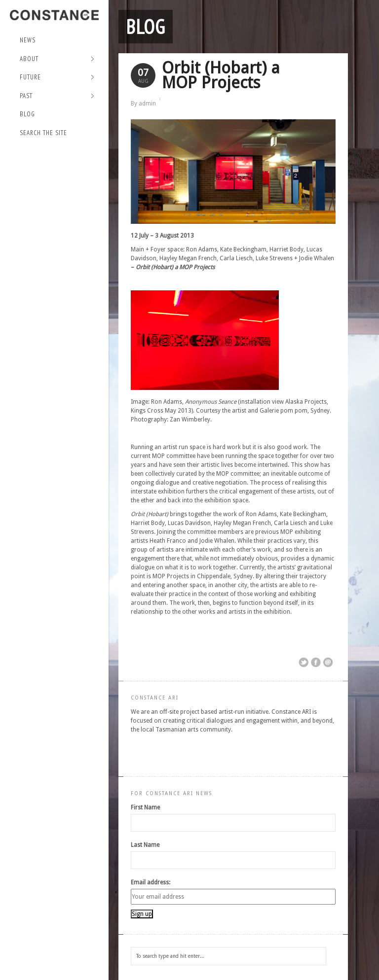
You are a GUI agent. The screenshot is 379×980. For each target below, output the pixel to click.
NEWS (28, 40)
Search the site (43, 133)
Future (57, 78)
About (57, 59)
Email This (328, 663)
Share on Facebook (316, 663)
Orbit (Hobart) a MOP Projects (221, 75)
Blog (27, 114)
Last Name (145, 845)
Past (57, 96)
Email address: (151, 882)
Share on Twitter (303, 663)
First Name (145, 807)
